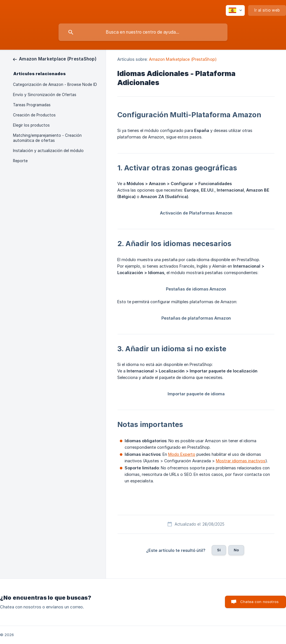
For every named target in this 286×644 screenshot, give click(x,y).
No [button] (236, 550)
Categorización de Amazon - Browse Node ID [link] (55, 84)
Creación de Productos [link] (34, 115)
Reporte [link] (20, 161)
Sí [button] (219, 550)
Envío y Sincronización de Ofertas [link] (45, 95)
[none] (235, 10)
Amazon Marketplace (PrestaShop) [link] (183, 59)
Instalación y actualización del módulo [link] (48, 151)
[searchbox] (143, 32)
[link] (55, 59)
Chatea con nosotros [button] (259, 602)
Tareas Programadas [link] (32, 105)
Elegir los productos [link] (31, 125)
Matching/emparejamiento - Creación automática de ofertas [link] (47, 138)
